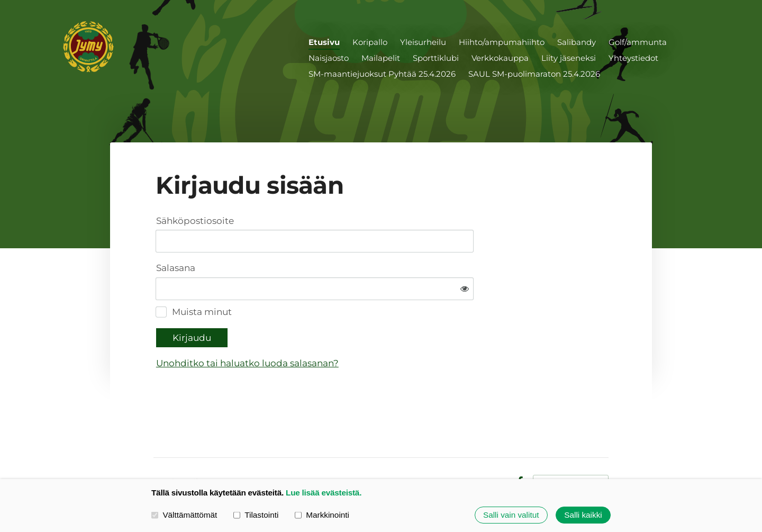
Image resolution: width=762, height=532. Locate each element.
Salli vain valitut (511, 515)
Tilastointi (256, 515)
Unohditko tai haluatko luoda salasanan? (355, 330)
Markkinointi (322, 515)
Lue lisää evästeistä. (324, 493)
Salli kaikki (583, 515)
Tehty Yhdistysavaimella (571, 449)
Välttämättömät (184, 515)
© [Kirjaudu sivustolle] (158, 449)
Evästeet (489, 449)
